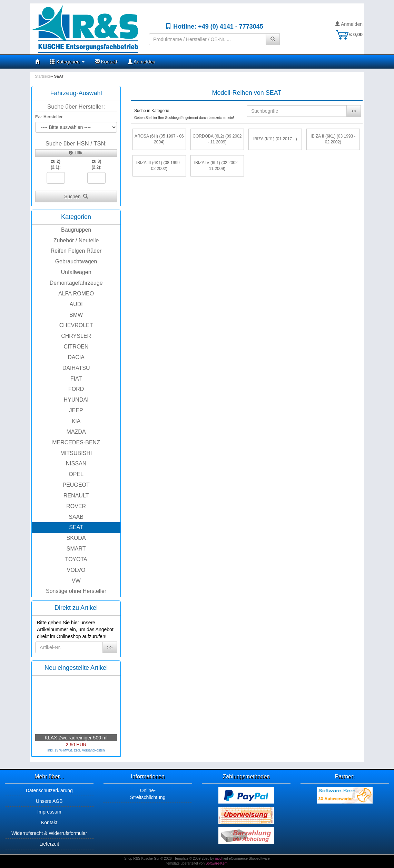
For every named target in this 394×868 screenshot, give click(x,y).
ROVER (76, 506)
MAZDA (76, 432)
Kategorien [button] (67, 62)
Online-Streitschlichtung (148, 794)
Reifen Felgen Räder (76, 251)
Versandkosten (93, 750)
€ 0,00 (349, 34)
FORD (76, 389)
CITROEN (76, 347)
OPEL (76, 474)
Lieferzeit (49, 844)
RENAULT (76, 496)
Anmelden (349, 24)
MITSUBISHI (76, 453)
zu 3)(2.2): (97, 164)
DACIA (76, 357)
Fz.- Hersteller (49, 117)
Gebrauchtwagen (76, 261)
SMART (76, 549)
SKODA (76, 538)
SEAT (76, 527)
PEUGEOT (76, 485)
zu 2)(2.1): (56, 164)
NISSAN (76, 463)
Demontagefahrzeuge (76, 283)
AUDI (76, 304)
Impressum (49, 812)
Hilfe (76, 153)
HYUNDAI (76, 400)
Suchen (76, 196)
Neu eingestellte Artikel (76, 668)
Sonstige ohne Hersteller (76, 591)
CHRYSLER (76, 336)
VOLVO (76, 570)
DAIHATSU (76, 368)
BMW (76, 315)
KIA (76, 421)
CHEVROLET (76, 325)
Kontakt (106, 62)
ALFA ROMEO (76, 294)
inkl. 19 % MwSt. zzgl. (65, 750)
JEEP (76, 410)
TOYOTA (76, 559)
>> (110, 647)
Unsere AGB (49, 801)
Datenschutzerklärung (49, 790)
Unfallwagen (76, 272)
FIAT (76, 379)
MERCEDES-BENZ (76, 442)
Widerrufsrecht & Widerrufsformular (49, 833)
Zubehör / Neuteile (76, 240)
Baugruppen (76, 230)
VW (76, 581)
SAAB (76, 517)
